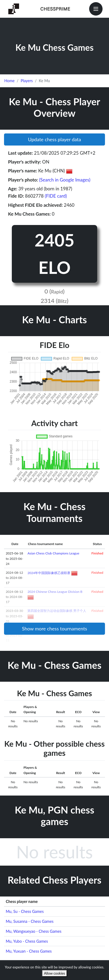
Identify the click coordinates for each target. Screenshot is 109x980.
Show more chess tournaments (54, 629)
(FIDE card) (56, 196)
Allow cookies (55, 973)
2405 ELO (54, 254)
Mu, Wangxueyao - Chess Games (33, 931)
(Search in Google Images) (65, 180)
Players (27, 81)
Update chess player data (54, 139)
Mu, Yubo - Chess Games (27, 941)
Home (9, 81)
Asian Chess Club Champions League (53, 553)
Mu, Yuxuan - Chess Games (29, 951)
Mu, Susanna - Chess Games (30, 921)
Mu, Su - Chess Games (25, 911)
